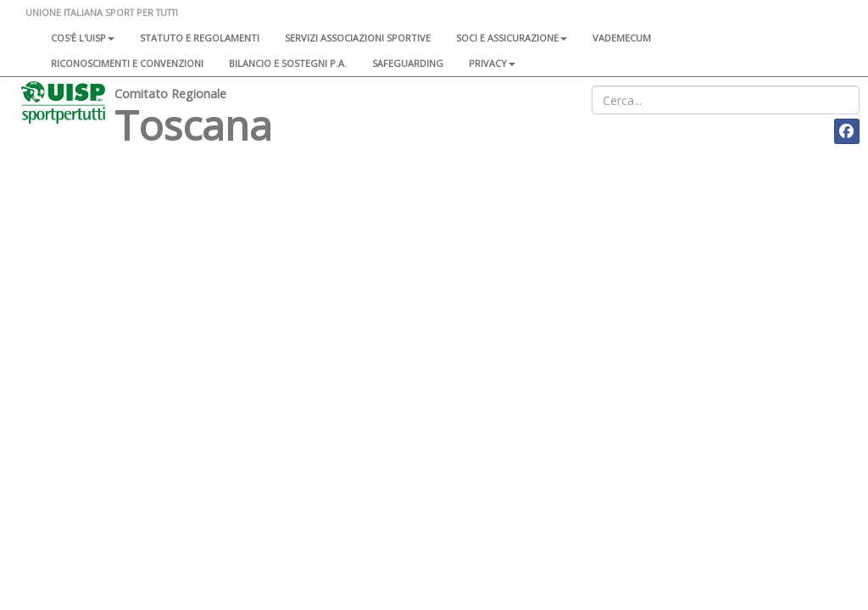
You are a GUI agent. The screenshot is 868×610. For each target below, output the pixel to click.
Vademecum (622, 38)
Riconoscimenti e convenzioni (127, 63)
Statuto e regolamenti (200, 38)
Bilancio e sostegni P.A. (288, 63)
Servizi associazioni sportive (358, 38)
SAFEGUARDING (408, 63)
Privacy (492, 63)
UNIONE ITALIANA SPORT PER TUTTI (102, 12)
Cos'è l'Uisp (83, 38)
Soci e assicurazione (512, 38)
